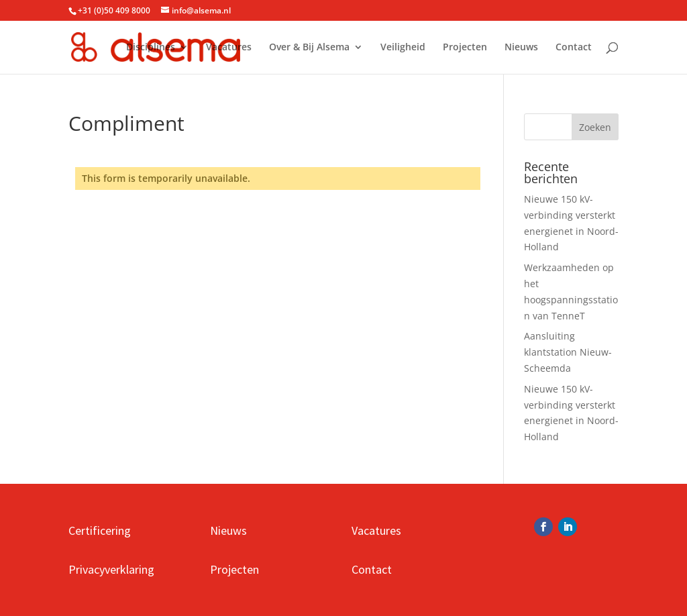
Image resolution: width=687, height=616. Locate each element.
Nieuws (521, 48)
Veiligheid (403, 48)
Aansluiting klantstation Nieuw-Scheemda (568, 352)
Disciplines (151, 48)
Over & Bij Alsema (309, 48)
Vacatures (229, 48)
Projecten (465, 48)
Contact (574, 48)
